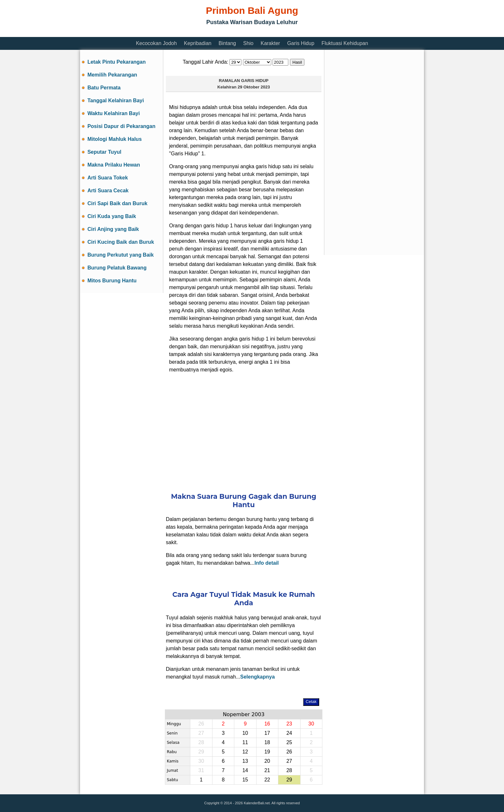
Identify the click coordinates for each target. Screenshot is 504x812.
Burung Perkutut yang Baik (121, 255)
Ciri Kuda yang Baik (112, 216)
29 (289, 780)
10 (245, 733)
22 (267, 780)
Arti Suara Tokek (108, 178)
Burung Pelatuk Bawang (117, 268)
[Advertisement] (197, 33)
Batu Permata (104, 88)
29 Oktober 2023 (254, 87)
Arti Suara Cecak (108, 191)
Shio (248, 43)
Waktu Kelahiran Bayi (114, 113)
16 (267, 724)
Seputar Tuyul (104, 152)
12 (245, 752)
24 (289, 733)
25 (289, 742)
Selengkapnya (257, 677)
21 (267, 770)
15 (245, 780)
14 (245, 770)
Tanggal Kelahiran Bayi (116, 100)
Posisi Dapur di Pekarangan (122, 126)
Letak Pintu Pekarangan (117, 62)
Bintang (227, 43)
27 (289, 761)
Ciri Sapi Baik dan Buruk (117, 203)
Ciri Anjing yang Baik (113, 229)
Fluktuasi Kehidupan (345, 43)
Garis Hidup (301, 43)
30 (311, 724)
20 (267, 761)
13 (245, 761)
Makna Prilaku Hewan (114, 165)
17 (267, 733)
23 (289, 724)
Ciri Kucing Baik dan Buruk (121, 242)
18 (267, 742)
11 (245, 742)
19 (267, 752)
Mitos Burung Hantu (112, 281)
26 (289, 752)
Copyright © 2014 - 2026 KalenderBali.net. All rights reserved (252, 803)
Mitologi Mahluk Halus (115, 139)
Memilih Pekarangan (112, 75)
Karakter (270, 43)
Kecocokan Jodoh (156, 43)
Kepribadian (198, 43)
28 (289, 770)
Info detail (267, 563)
